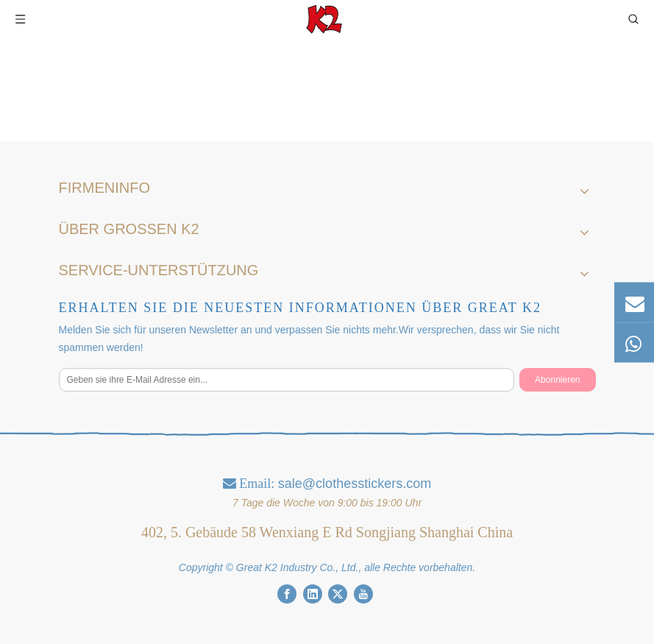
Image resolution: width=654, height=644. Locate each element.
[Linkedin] (313, 594)
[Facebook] (287, 594)
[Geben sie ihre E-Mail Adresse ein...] (287, 380)
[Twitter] (338, 594)
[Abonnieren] (557, 380)
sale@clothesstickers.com (355, 484)
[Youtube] (363, 594)
